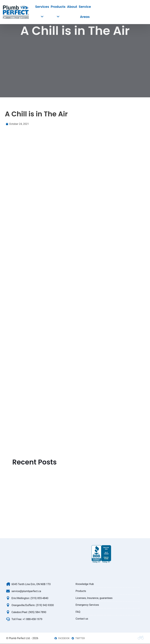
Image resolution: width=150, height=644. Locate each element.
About (72, 7)
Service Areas (85, 12)
